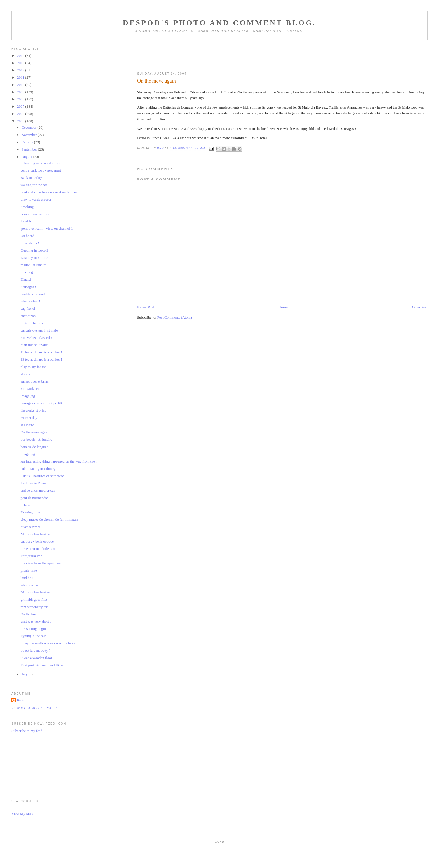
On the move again (34, 432)
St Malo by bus (31, 323)
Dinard (25, 279)
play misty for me (33, 367)
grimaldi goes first (34, 600)
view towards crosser (36, 199)
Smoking (27, 207)
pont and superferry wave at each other (49, 192)
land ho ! (27, 578)
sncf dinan (28, 316)
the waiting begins (34, 629)
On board (27, 236)
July (25, 674)
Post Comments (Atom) (174, 317)
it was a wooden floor (36, 658)
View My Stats (22, 814)
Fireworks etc (30, 389)
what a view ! (30, 301)
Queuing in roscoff (34, 250)
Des (20, 700)
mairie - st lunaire (33, 265)
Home (283, 307)
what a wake (30, 585)
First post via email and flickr (42, 665)
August (27, 157)
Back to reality (31, 178)
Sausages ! (28, 287)
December (30, 127)
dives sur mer (30, 527)
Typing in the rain (33, 636)
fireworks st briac (33, 410)
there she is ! (30, 243)
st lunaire (27, 425)
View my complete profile (36, 708)
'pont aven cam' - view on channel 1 (46, 228)
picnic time (29, 570)
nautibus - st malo (33, 294)
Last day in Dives (33, 483)
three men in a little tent (38, 549)
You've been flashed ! (36, 338)
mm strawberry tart (34, 607)
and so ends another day (38, 490)
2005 (21, 121)
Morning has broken (35, 534)
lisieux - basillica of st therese (42, 476)
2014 (21, 56)
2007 (21, 106)
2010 (21, 85)
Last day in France (34, 258)
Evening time (30, 512)
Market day (29, 418)
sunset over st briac (34, 381)
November (30, 135)
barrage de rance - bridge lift (41, 403)
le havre (26, 505)
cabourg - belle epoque (37, 541)
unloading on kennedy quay (41, 163)
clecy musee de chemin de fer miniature (49, 519)
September (30, 149)
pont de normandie (34, 498)
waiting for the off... (35, 185)
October (28, 142)
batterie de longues (34, 447)
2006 (21, 114)
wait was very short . (36, 621)
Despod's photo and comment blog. (220, 23)
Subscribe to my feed (27, 731)
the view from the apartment (41, 563)
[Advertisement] (37, 766)
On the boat (29, 614)
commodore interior (35, 214)
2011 (21, 77)
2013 (21, 63)
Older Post (420, 307)
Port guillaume (31, 556)
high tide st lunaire (34, 345)
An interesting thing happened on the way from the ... (59, 461)
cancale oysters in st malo (39, 330)
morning (27, 272)
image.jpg (28, 396)
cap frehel (28, 309)
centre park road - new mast (41, 170)
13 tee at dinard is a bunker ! (41, 352)
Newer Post (146, 307)
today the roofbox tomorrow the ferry (48, 643)
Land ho (26, 221)
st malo (26, 374)
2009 (21, 92)
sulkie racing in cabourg (38, 469)
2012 (21, 70)
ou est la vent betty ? (35, 650)
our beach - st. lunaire (36, 439)
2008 (21, 99)
